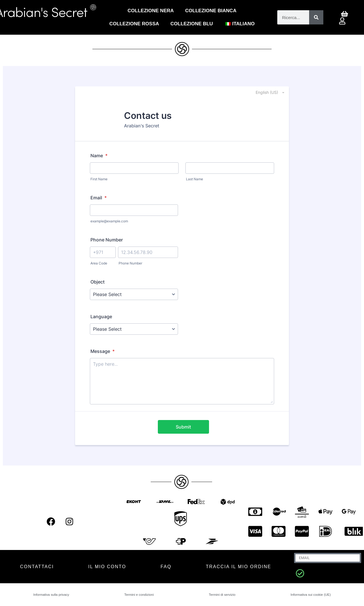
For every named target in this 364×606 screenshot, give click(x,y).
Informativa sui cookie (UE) (309, 594)
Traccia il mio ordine (239, 567)
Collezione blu (192, 24)
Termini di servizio (221, 594)
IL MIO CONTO (107, 567)
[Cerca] (316, 17)
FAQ (166, 567)
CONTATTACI (37, 567)
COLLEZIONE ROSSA (134, 24)
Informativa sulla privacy (52, 594)
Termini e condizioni (139, 594)
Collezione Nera (151, 11)
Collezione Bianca (211, 11)
